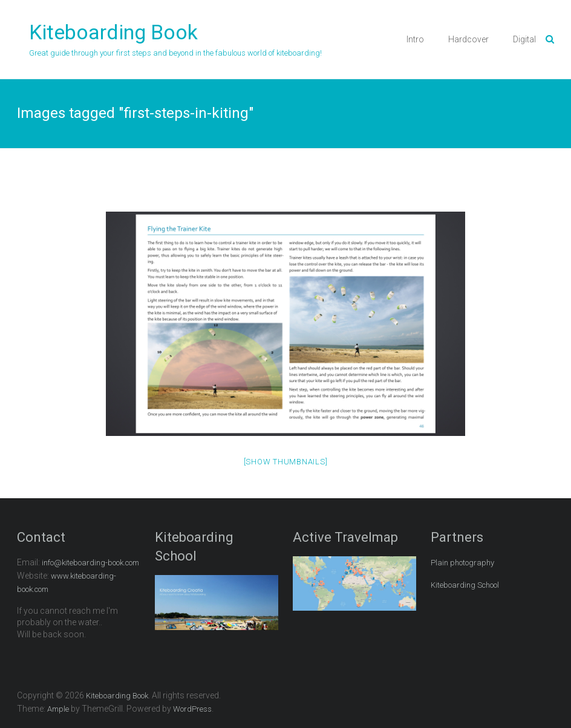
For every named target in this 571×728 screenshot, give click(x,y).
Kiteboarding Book (113, 32)
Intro (415, 39)
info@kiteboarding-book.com (90, 563)
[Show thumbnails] (286, 462)
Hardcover (468, 39)
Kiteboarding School (465, 585)
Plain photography (462, 563)
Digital (524, 39)
